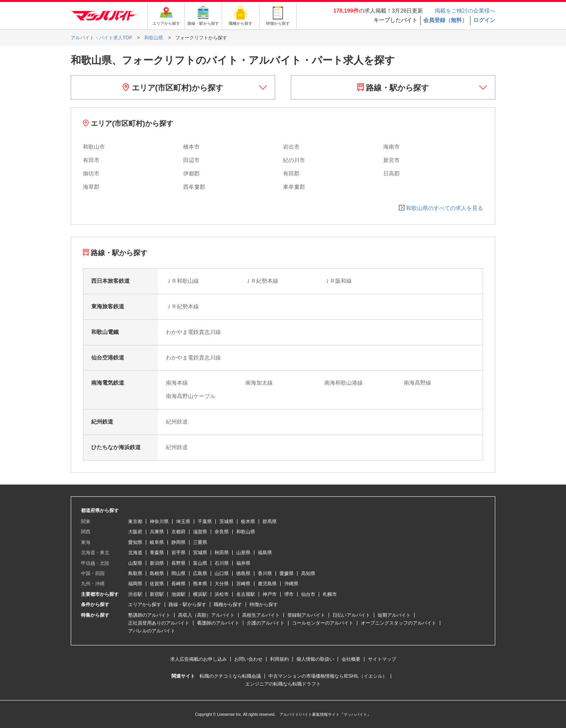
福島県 (265, 553)
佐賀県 (157, 584)
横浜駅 (200, 594)
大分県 (222, 584)
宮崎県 (243, 584)
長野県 (178, 563)
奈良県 (222, 532)
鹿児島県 (267, 584)
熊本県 (200, 584)
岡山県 (178, 573)
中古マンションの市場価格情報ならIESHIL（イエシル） (328, 676)
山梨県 (135, 563)
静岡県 (178, 542)
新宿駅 (157, 594)
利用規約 (279, 659)
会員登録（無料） (445, 20)
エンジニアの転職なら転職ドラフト (283, 684)
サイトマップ (382, 659)
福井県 (243, 563)
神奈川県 (159, 522)
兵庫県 (157, 532)
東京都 (135, 522)
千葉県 (205, 522)
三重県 (200, 542)
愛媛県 (287, 573)
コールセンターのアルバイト (323, 623)
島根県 (157, 573)
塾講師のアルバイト (149, 615)
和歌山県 (246, 532)
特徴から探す (264, 605)
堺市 (289, 594)
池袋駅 (178, 594)
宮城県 (200, 553)
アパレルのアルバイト (152, 631)
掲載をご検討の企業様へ (465, 11)
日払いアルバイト (351, 615)
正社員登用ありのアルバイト (159, 623)
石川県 (222, 563)
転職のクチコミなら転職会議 (230, 676)
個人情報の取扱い (315, 659)
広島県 (200, 573)
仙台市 (308, 594)
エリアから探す (145, 605)
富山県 (200, 563)
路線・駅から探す (393, 88)
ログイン (484, 20)
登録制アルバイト (306, 615)
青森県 (157, 553)
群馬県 (270, 522)
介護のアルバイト (266, 623)
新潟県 (157, 563)
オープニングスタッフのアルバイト (399, 623)
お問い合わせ (248, 659)
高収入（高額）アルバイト (206, 615)
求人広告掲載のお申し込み (198, 659)
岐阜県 (157, 542)
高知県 (308, 573)
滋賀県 (200, 532)
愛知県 (135, 542)
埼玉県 (183, 522)
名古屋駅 (246, 594)
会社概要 (351, 659)
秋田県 (222, 553)
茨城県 (226, 522)
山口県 (222, 573)
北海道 (135, 553)
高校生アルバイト (261, 615)
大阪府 (135, 532)
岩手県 (178, 553)
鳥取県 (135, 573)
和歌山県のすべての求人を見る (445, 208)
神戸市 (270, 594)
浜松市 (222, 594)
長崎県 (178, 584)
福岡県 (135, 584)
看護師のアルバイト (218, 623)
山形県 (243, 553)
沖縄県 (291, 584)
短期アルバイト (394, 615)
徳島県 (243, 573)
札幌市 (330, 594)
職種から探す (228, 605)
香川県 (265, 573)
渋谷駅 (135, 594)
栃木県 (248, 522)
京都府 (178, 532)
